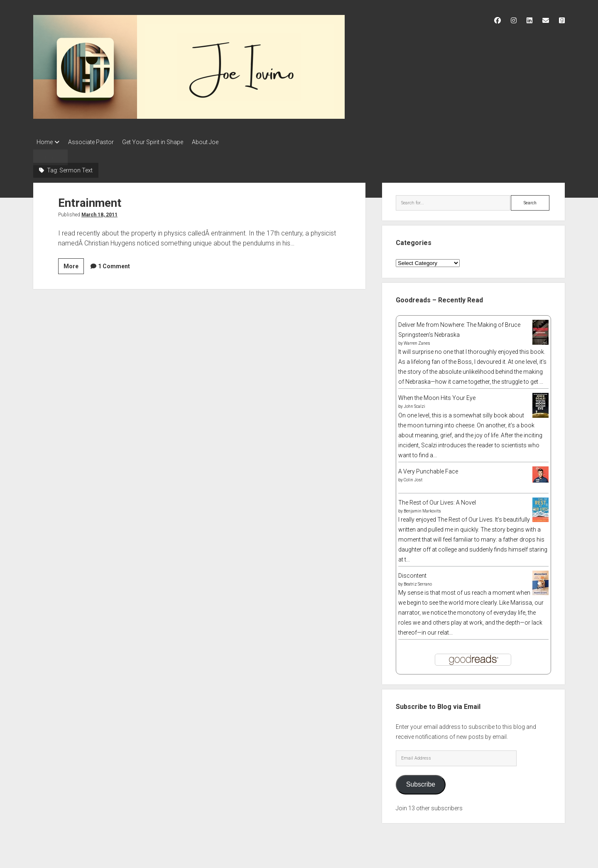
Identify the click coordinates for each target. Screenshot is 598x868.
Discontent (412, 573)
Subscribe (421, 782)
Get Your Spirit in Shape (161, 142)
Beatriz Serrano (418, 582)
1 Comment (114, 264)
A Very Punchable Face (428, 469)
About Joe (217, 142)
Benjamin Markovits (422, 509)
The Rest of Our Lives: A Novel (437, 500)
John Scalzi (414, 404)
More (74, 263)
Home (45, 142)
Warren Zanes (417, 341)
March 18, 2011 (99, 212)
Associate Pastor (95, 142)
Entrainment (90, 200)
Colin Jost (413, 477)
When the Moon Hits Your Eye (437, 396)
